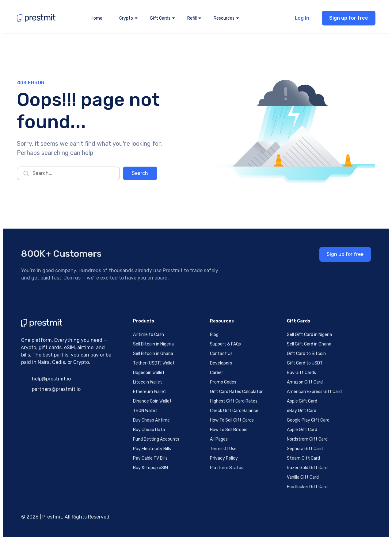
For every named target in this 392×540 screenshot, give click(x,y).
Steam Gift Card (303, 458)
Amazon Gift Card (305, 382)
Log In (302, 18)
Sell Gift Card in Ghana (309, 344)
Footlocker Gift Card (307, 487)
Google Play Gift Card (308, 420)
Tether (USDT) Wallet (154, 363)
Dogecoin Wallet (149, 373)
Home (97, 18)
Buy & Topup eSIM (150, 468)
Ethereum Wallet (150, 392)
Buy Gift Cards (301, 373)
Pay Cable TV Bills (150, 458)
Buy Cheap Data (149, 430)
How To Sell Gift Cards (232, 420)
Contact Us (221, 354)
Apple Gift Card (302, 401)
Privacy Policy (224, 458)
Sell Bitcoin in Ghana (153, 354)
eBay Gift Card (302, 411)
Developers (221, 363)
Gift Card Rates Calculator (236, 392)
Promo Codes (223, 382)
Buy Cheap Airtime (151, 420)
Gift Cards (160, 18)
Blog (214, 335)
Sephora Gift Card (305, 449)
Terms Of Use (223, 449)
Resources (224, 18)
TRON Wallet (145, 411)
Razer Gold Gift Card (307, 468)
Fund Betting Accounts (156, 439)
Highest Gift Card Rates (234, 401)
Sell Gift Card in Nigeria (309, 335)
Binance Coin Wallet (152, 401)
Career (217, 373)
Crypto (126, 18)
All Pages (219, 439)
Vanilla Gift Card (303, 477)
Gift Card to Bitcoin (306, 354)
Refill (192, 18)
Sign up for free (349, 18)
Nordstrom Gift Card (307, 439)
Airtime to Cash (148, 335)
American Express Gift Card (314, 392)
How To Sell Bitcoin (229, 430)
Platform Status (227, 468)
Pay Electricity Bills (152, 449)
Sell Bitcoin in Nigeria (153, 344)
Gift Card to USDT (305, 363)
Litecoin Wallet (148, 382)
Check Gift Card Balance (234, 411)
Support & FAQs (225, 344)
